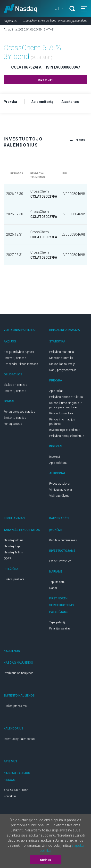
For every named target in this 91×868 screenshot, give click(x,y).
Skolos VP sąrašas (15, 385)
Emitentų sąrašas (15, 358)
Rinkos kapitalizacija (62, 364)
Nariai (53, 588)
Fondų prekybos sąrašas (19, 412)
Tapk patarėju (58, 622)
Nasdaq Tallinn (13, 552)
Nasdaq (21, 8)
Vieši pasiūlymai (60, 496)
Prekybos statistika (62, 352)
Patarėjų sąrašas (60, 628)
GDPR (8, 558)
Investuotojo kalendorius (65, 430)
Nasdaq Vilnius (14, 540)
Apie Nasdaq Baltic (16, 790)
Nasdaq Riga (12, 546)
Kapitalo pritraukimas (63, 540)
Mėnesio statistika (61, 358)
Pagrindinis (10, 21)
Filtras (77, 140)
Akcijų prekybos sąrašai (19, 352)
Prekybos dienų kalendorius (67, 436)
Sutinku (45, 860)
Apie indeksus (58, 463)
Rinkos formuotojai (61, 413)
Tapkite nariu (57, 582)
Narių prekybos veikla (63, 370)
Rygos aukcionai (60, 484)
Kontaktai (10, 796)
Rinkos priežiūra (14, 579)
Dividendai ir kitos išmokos (21, 364)
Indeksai (55, 457)
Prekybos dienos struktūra (66, 397)
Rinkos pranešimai (16, 706)
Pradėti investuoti (60, 561)
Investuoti (46, 80)
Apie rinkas (56, 391)
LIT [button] (58, 8)
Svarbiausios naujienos (19, 673)
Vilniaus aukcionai (61, 490)
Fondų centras (13, 424)
